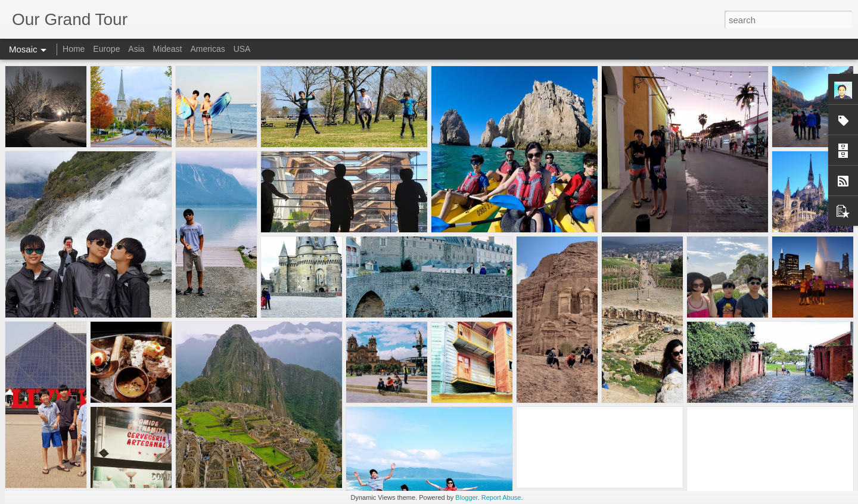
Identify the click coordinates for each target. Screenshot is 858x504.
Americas (207, 49)
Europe (106, 49)
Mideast (167, 49)
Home (74, 49)
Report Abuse (501, 497)
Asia (136, 49)
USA (242, 49)
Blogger (466, 497)
